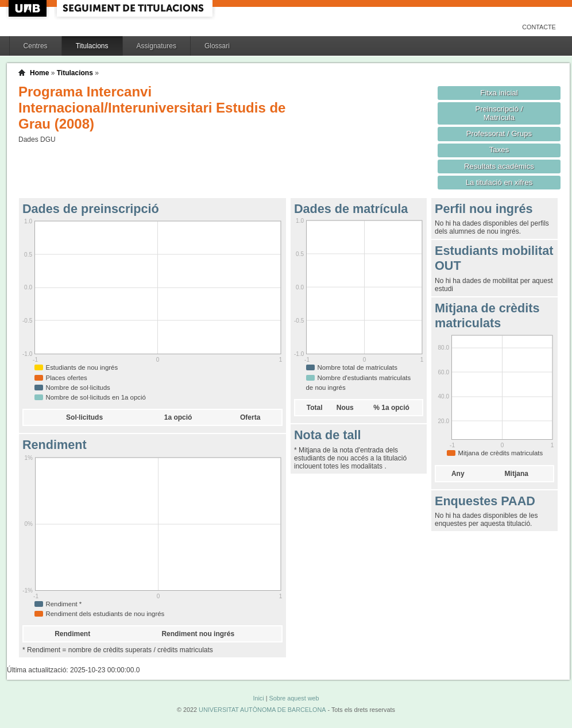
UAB (29, 8)
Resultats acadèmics (499, 166)
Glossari (217, 46)
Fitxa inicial (499, 93)
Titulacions (92, 46)
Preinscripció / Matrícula (499, 113)
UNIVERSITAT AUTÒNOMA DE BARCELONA (262, 710)
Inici (258, 698)
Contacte (539, 27)
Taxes (499, 150)
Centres (36, 46)
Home (39, 73)
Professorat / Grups (499, 133)
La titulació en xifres (499, 182)
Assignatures (156, 46)
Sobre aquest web (294, 698)
